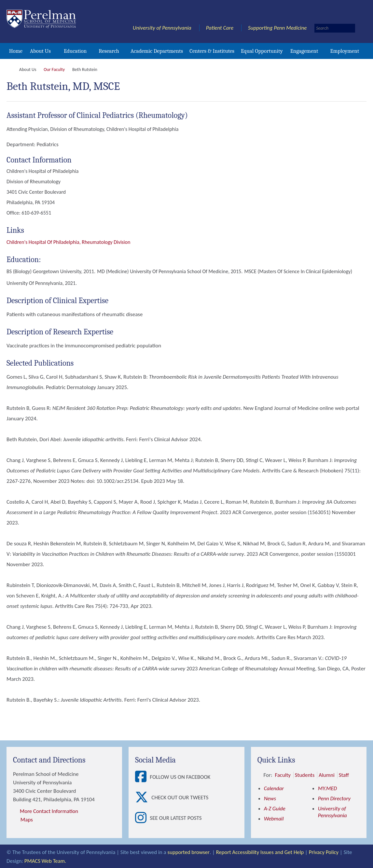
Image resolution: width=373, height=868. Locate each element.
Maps (27, 820)
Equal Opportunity (262, 51)
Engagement (304, 51)
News (270, 798)
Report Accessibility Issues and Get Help (261, 852)
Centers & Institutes (212, 51)
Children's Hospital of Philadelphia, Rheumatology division (68, 242)
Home (16, 51)
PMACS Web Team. (46, 860)
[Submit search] (361, 28)
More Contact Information (49, 811)
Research (109, 51)
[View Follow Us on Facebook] (142, 777)
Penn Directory (334, 798)
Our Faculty (54, 70)
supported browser (189, 852)
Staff (344, 775)
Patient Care (220, 28)
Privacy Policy (326, 852)
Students (305, 775)
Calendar (274, 788)
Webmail (274, 819)
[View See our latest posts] (142, 818)
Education (75, 51)
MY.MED (328, 788)
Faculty (283, 775)
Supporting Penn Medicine (277, 28)
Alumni (327, 775)
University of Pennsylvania (162, 28)
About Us (40, 51)
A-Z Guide (275, 809)
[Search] (335, 28)
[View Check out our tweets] (143, 798)
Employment (345, 51)
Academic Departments (157, 51)
